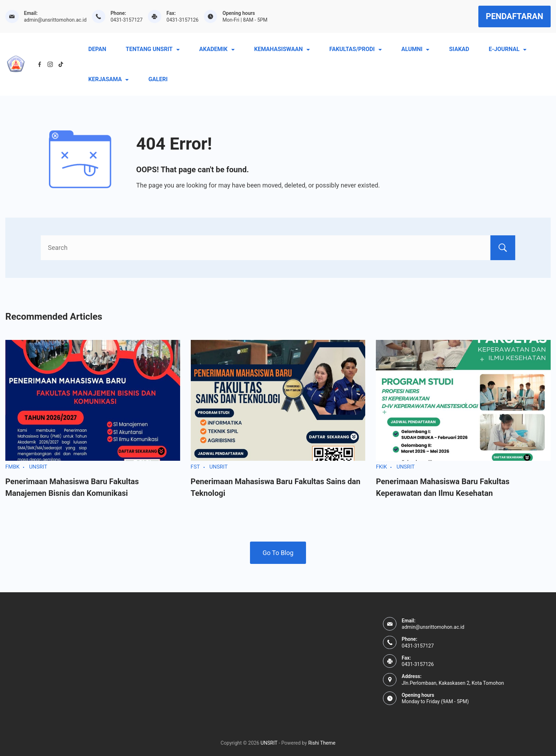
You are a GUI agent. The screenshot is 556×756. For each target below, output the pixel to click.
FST (195, 467)
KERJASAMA (109, 79)
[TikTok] (61, 64)
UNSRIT (38, 467)
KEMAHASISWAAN (282, 49)
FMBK (12, 467)
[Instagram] (50, 64)
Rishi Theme (322, 743)
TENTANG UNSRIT (152, 49)
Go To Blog (278, 553)
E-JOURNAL (508, 49)
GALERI (158, 79)
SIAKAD (459, 49)
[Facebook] (40, 64)
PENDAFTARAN (515, 16)
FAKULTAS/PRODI (356, 49)
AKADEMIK (217, 49)
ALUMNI (416, 49)
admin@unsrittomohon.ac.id (55, 20)
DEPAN (97, 49)
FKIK (381, 467)
